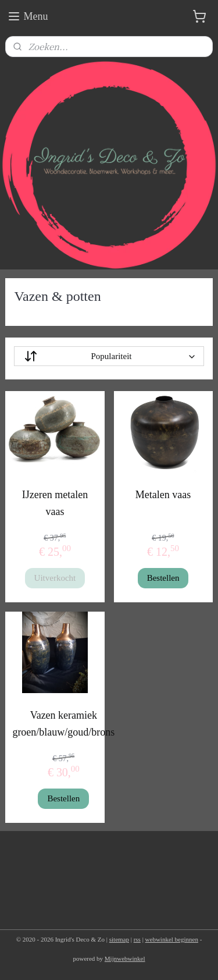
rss (137, 939)
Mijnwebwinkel (125, 958)
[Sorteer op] (109, 356)
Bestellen (163, 578)
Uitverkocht (55, 578)
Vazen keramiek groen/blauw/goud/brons (63, 724)
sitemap (119, 939)
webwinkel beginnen (172, 939)
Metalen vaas (163, 495)
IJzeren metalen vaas (55, 503)
